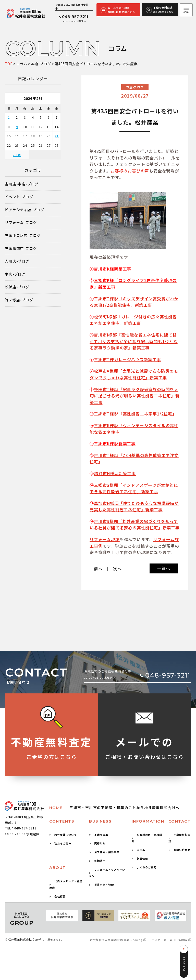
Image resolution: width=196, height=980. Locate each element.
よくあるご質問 (147, 867)
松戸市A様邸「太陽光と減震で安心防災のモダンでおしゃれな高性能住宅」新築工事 (134, 374)
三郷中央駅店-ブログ (23, 236)
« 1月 (17, 155)
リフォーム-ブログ (21, 223)
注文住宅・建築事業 (107, 852)
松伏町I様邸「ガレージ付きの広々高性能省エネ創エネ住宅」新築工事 (133, 320)
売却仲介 (100, 843)
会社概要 (60, 896)
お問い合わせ (182, 850)
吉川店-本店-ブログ (22, 184)
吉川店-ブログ (17, 261)
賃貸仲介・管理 (104, 885)
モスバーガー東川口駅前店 (169, 940)
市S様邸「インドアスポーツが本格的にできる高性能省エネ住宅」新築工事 (134, 488)
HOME (114, 808)
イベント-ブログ (19, 197)
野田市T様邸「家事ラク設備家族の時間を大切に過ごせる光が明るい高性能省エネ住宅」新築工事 (135, 396)
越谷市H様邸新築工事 (115, 473)
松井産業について (66, 835)
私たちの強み (63, 843)
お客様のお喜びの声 (130, 171)
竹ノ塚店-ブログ (19, 300)
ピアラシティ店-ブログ (24, 210)
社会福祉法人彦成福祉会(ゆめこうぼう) (116, 940)
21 (57, 136)
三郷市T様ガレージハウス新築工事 (127, 359)
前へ (98, 569)
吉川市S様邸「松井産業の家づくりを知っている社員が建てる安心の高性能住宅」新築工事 (135, 525)
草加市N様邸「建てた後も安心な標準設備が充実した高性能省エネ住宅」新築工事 (134, 506)
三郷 (98, 485)
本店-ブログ (15, 274)
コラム (141, 850)
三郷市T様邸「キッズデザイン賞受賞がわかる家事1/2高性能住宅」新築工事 (134, 302)
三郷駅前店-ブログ (21, 249)
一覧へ (164, 568)
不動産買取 (101, 835)
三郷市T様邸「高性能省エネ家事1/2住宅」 (135, 414)
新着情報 (142, 859)
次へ (117, 569)
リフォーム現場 (105, 539)
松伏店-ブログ (17, 287)
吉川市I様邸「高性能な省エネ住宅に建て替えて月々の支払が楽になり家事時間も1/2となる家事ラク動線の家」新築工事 (134, 341)
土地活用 (100, 861)
